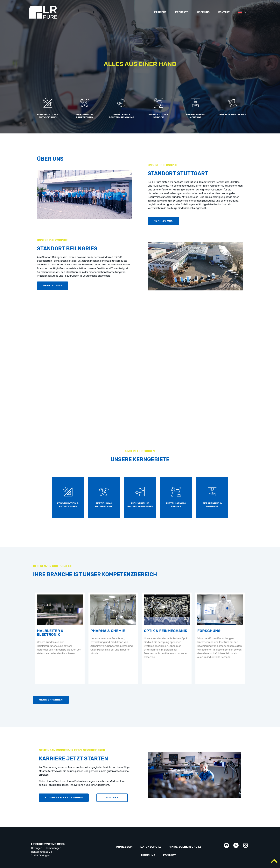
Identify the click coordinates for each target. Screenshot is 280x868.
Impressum (124, 847)
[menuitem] (243, 12)
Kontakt (224, 12)
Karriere (160, 12)
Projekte (182, 12)
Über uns (203, 12)
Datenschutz (151, 847)
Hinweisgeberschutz (185, 847)
